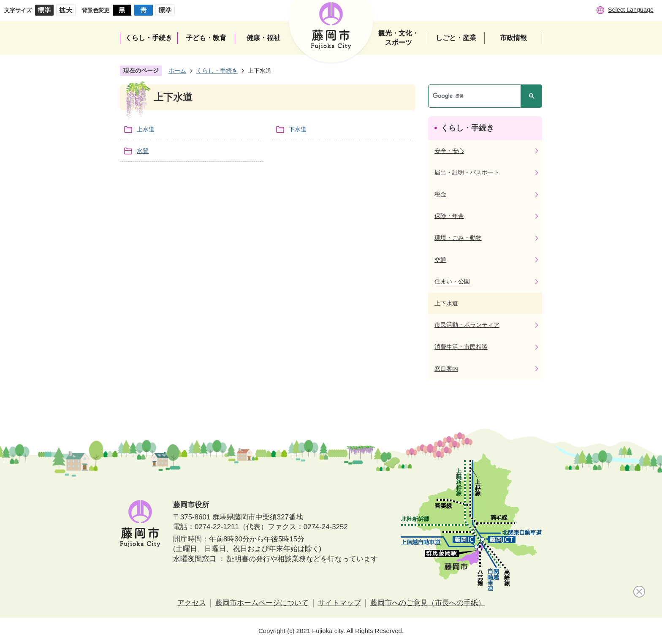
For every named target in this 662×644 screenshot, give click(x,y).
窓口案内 (446, 369)
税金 (440, 194)
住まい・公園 (452, 281)
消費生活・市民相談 (461, 347)
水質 (143, 151)
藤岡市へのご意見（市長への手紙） (428, 603)
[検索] (477, 96)
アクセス (192, 603)
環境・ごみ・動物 (458, 238)
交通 (440, 260)
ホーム (177, 71)
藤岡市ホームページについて (262, 603)
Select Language (631, 10)
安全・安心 (449, 151)
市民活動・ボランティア (467, 325)
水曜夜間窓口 (195, 559)
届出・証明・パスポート (467, 172)
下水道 (298, 129)
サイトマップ (339, 603)
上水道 (146, 129)
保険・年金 (449, 216)
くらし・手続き (217, 71)
